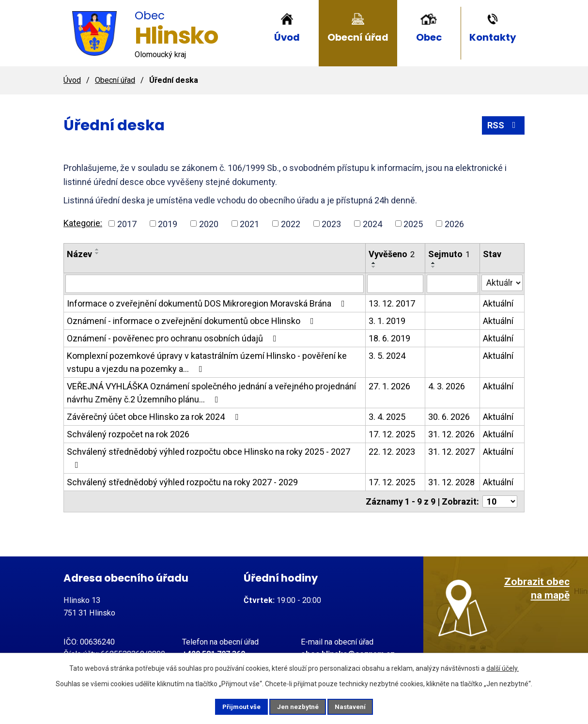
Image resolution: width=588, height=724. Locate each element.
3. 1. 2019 (387, 321)
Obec (429, 37)
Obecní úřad (358, 37)
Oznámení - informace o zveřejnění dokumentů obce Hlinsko (192, 321)
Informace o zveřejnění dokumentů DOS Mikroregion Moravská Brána (208, 303)
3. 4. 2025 (387, 417)
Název (79, 254)
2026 (454, 223)
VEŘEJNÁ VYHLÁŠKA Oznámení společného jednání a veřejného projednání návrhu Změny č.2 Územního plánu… (211, 393)
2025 (413, 223)
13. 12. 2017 (392, 303)
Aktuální (498, 303)
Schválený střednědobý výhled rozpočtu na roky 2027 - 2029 (182, 482)
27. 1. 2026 (389, 386)
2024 (372, 223)
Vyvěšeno (392, 254)
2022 (291, 223)
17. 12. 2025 (392, 434)
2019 (168, 223)
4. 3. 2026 (447, 386)
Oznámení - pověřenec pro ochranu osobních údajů (174, 338)
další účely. (503, 667)
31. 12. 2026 (451, 434)
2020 (209, 223)
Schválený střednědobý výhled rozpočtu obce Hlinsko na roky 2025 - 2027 (209, 458)
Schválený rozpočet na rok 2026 (128, 434)
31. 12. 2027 (451, 452)
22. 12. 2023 (392, 452)
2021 (249, 223)
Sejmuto (449, 254)
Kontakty (493, 37)
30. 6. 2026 (449, 417)
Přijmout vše (235, 706)
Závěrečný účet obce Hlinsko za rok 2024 (155, 417)
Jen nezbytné (298, 706)
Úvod (287, 37)
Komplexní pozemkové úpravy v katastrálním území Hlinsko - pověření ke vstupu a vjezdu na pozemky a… (207, 362)
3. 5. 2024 (387, 356)
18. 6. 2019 (389, 338)
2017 (127, 223)
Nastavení (357, 706)
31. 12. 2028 (451, 482)
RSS (503, 125)
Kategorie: (83, 223)
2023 (331, 223)
